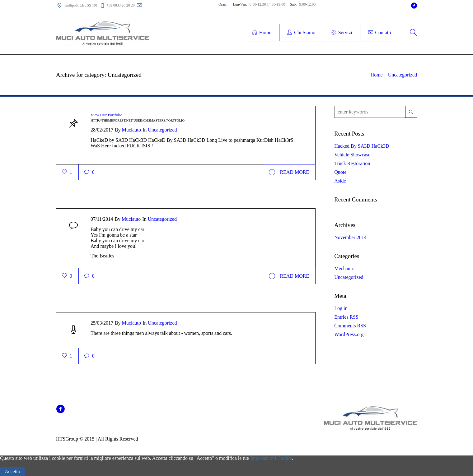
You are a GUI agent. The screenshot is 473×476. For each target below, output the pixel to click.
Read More (289, 172)
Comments (350, 326)
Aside (340, 181)
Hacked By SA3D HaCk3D (362, 146)
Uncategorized (403, 75)
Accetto (12, 471)
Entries (346, 317)
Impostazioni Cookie (271, 458)
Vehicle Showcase (352, 155)
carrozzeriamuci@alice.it (169, 5)
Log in (341, 308)
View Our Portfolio (106, 115)
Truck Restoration (352, 163)
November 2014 (350, 237)
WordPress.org (349, 334)
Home (377, 75)
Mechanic (344, 268)
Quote (340, 172)
